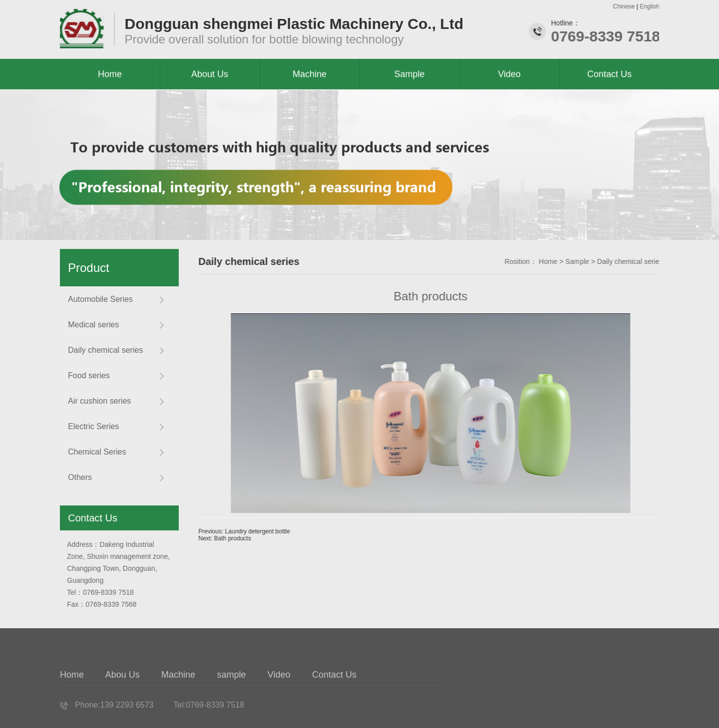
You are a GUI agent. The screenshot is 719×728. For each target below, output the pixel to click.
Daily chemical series (102, 350)
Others (76, 477)
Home (563, 261)
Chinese (625, 6)
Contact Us (609, 75)
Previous (259, 531)
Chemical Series (93, 452)
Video (280, 692)
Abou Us (123, 692)
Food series (85, 375)
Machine (179, 692)
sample (232, 692)
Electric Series (90, 426)
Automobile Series (97, 299)
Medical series (90, 325)
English (651, 6)
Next (239, 538)
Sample (592, 261)
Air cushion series (96, 401)
